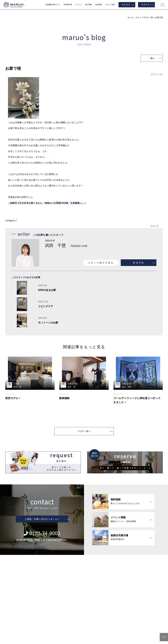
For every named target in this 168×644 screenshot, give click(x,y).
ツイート (154, 226)
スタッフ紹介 (110, 5)
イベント (79, 5)
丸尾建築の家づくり (53, 5)
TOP (164, 637)
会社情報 (99, 5)
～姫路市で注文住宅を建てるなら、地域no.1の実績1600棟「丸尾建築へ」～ (47, 203)
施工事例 (89, 5)
